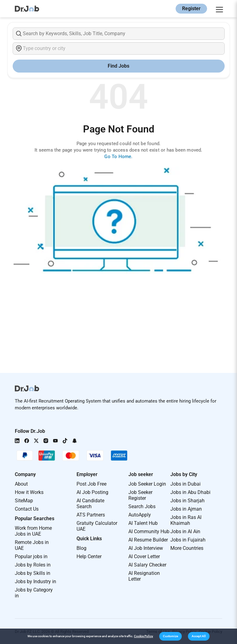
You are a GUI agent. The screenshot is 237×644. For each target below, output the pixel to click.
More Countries (187, 548)
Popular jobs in (31, 556)
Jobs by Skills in (33, 573)
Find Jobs (118, 66)
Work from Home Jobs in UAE (33, 531)
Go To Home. (118, 157)
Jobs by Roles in (33, 565)
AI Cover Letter (144, 556)
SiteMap (24, 501)
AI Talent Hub (143, 523)
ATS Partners (91, 515)
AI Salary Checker (147, 565)
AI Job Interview (146, 548)
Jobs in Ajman (186, 509)
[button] (170, 636)
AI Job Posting (92, 492)
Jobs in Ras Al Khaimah (186, 520)
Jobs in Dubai (185, 484)
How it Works (29, 492)
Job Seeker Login (147, 484)
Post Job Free (91, 484)
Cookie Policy (143, 636)
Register (191, 8)
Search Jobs (142, 506)
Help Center (89, 556)
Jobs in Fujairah (188, 540)
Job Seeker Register (140, 495)
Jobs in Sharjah (187, 501)
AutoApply (140, 515)
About (21, 484)
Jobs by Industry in (35, 581)
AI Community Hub (149, 531)
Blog (81, 548)
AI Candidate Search (90, 504)
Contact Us (27, 509)
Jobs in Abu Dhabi (190, 492)
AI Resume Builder (148, 540)
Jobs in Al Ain (185, 531)
